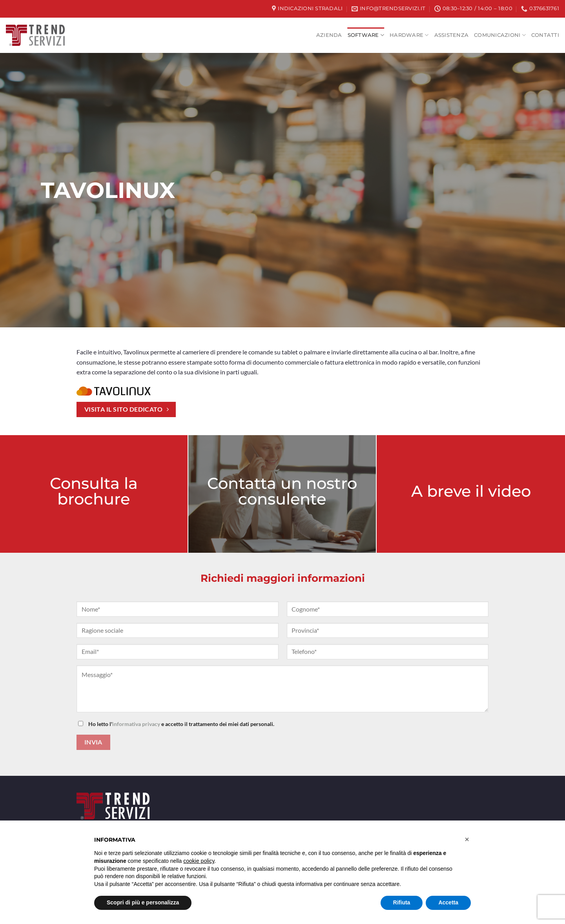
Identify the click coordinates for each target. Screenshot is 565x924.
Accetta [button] (448, 902)
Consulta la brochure (94, 491)
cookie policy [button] (199, 861)
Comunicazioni (500, 35)
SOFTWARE (366, 35)
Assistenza (452, 35)
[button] (467, 839)
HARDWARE (409, 35)
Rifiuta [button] (402, 902)
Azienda (329, 35)
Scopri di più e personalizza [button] (143, 902)
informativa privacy (136, 724)
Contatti (545, 35)
